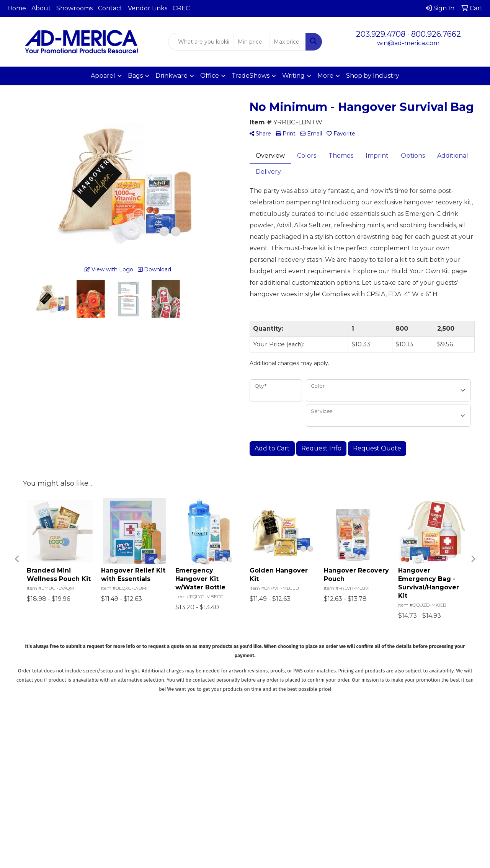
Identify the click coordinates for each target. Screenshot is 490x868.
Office (210, 76)
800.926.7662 (436, 34)
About (41, 8)
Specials (188, 774)
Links (230, 774)
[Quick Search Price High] (288, 42)
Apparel (103, 76)
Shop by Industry (373, 76)
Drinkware (171, 76)
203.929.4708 (381, 34)
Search (233, 742)
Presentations (240, 764)
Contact (110, 8)
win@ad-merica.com (408, 43)
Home (17, 8)
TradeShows (251, 76)
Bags (135, 76)
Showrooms (74, 8)
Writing (293, 76)
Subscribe (380, 821)
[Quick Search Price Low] (252, 42)
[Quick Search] (201, 42)
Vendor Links (148, 8)
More (325, 76)
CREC (181, 8)
